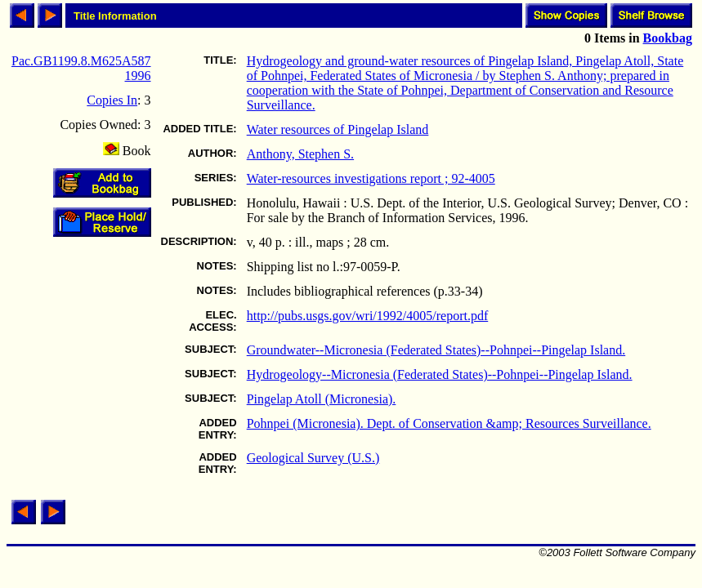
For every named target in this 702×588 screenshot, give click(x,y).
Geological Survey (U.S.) (313, 458)
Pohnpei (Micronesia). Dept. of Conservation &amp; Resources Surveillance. (449, 423)
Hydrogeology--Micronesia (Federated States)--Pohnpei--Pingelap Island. (440, 374)
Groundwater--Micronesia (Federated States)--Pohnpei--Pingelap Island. (436, 350)
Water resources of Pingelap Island (338, 129)
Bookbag (668, 38)
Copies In (112, 100)
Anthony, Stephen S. (300, 154)
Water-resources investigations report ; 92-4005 (371, 178)
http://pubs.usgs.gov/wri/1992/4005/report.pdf (368, 316)
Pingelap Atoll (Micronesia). (322, 399)
